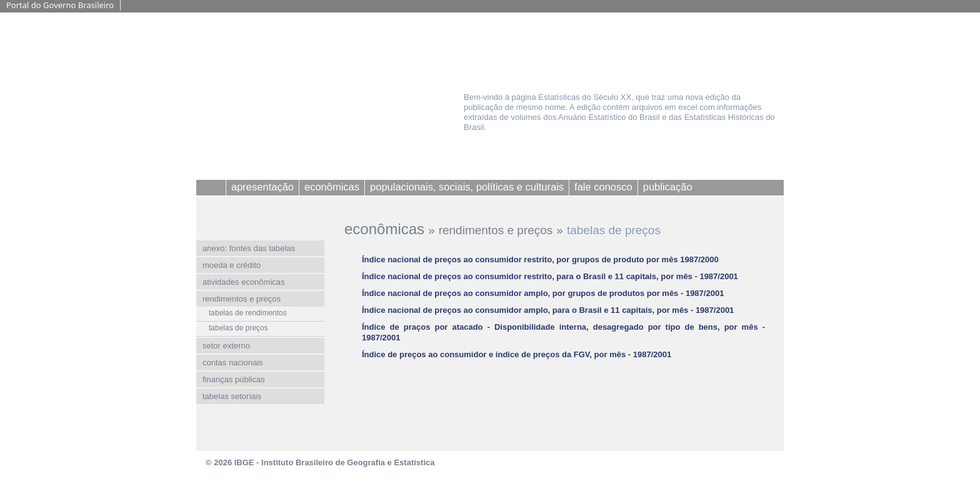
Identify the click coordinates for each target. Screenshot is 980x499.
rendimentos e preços (496, 230)
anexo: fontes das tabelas (249, 248)
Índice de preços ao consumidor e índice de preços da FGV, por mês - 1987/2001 (517, 354)
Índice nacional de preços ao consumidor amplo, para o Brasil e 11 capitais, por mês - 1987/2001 (548, 310)
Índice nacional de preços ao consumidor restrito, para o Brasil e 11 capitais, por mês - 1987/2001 (550, 276)
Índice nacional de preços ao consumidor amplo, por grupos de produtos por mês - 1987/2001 (543, 293)
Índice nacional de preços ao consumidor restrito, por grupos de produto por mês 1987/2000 (540, 259)
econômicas (384, 229)
